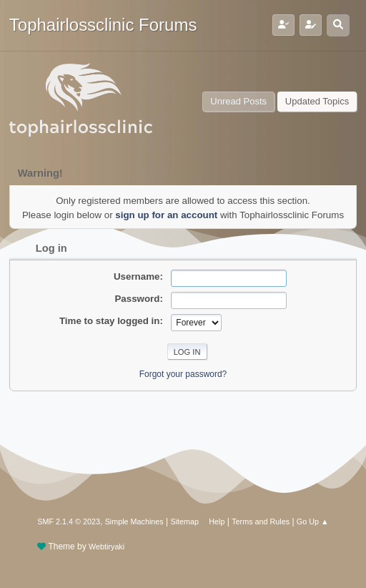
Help (217, 521)
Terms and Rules (261, 521)
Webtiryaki (107, 547)
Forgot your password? (183, 374)
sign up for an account (166, 215)
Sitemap (185, 521)
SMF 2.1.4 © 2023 (69, 521)
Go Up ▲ (313, 521)
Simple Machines (134, 521)
